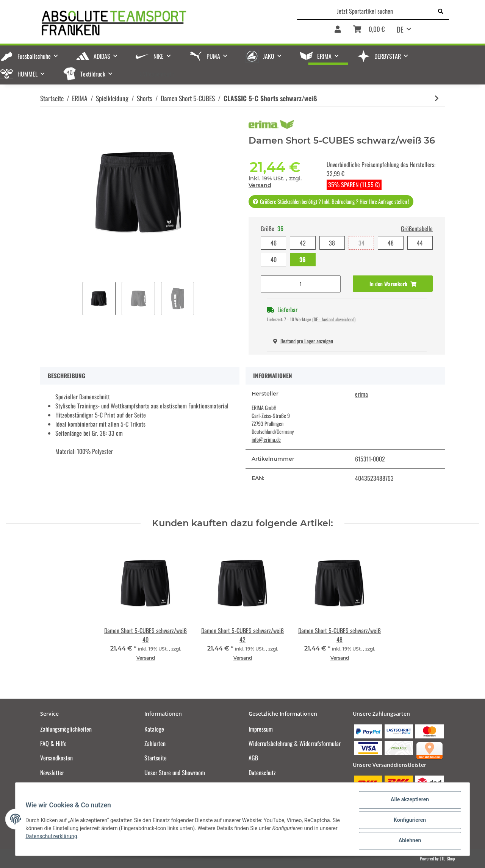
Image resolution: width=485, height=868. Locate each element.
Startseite (156, 758)
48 (391, 243)
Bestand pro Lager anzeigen (303, 341)
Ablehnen (408, 841)
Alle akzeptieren (408, 802)
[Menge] (301, 284)
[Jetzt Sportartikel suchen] (365, 11)
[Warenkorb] (369, 32)
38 (332, 243)
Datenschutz (262, 773)
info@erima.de (266, 439)
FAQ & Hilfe (53, 743)
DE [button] (400, 29)
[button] (338, 32)
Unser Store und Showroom (175, 773)
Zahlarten (155, 743)
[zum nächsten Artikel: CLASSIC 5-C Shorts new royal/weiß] (437, 98)
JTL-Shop (447, 858)
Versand (260, 185)
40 (274, 260)
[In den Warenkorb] (393, 284)
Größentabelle (417, 228)
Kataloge (154, 729)
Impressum (261, 729)
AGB (253, 758)
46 (274, 243)
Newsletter (52, 773)
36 (303, 260)
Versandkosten (56, 758)
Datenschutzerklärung (53, 837)
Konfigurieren (408, 821)
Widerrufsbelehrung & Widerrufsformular (295, 743)
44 (420, 243)
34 (361, 243)
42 (303, 243)
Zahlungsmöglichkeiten (66, 729)
